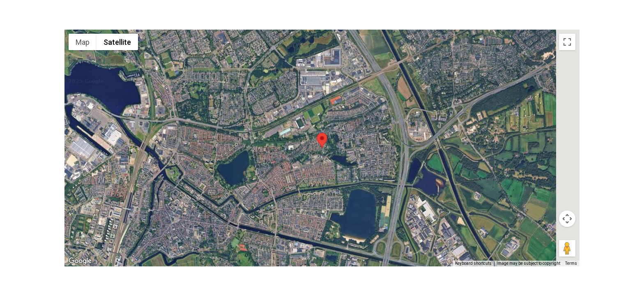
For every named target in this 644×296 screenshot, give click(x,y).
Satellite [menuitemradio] (117, 42)
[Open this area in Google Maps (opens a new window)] (80, 261)
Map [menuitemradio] (83, 42)
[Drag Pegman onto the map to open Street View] (567, 248)
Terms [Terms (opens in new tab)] (571, 263)
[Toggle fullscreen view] (567, 42)
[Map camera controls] (567, 219)
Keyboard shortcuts (473, 263)
